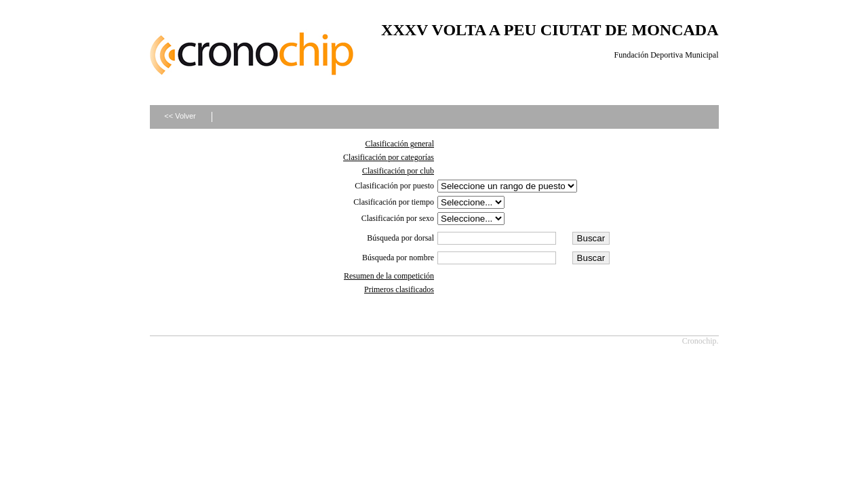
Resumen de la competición (389, 276)
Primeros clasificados (399, 289)
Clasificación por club (398, 171)
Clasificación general (399, 144)
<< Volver (180, 116)
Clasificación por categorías (389, 157)
